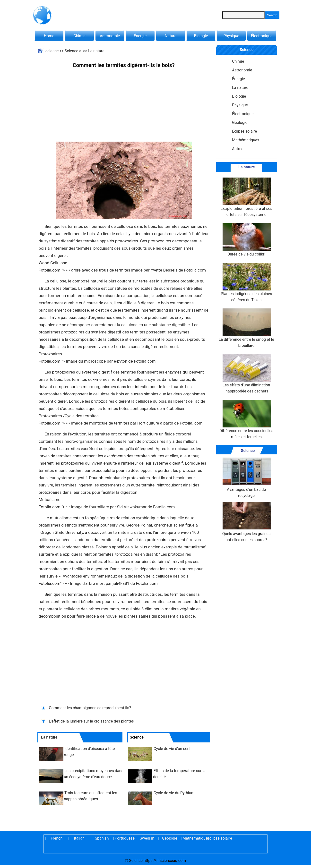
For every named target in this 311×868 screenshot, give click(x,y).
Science (71, 51)
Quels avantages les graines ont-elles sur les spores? (246, 522)
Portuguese (124, 838)
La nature (96, 51)
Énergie (140, 36)
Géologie (240, 123)
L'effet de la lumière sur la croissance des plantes (92, 721)
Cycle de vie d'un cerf (172, 749)
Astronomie (110, 36)
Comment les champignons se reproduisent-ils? (90, 708)
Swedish (147, 838)
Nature (171, 36)
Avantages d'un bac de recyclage (246, 478)
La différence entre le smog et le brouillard (246, 328)
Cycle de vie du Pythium (174, 793)
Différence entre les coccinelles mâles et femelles (246, 419)
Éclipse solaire (244, 131)
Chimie (79, 36)
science (52, 51)
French (57, 838)
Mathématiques (246, 140)
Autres (238, 149)
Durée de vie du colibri (246, 240)
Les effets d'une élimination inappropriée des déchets (246, 374)
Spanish (102, 838)
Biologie (201, 36)
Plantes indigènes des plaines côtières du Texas (246, 282)
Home (49, 36)
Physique (231, 36)
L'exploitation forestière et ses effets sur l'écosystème (246, 197)
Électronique (262, 36)
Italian (79, 838)
